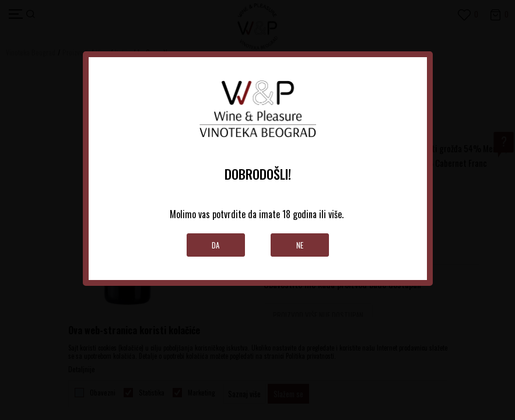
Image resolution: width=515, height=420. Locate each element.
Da (216, 245)
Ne (300, 245)
